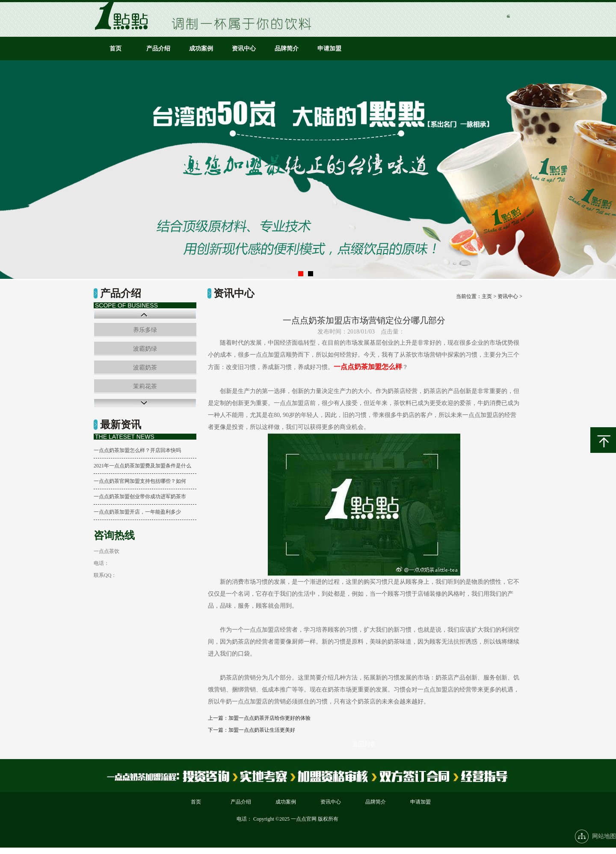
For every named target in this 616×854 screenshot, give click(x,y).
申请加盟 (329, 49)
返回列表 (364, 744)
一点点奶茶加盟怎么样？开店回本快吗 (137, 450)
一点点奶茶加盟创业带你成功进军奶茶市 (140, 496)
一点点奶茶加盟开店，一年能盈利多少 (137, 512)
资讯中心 (244, 49)
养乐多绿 (145, 330)
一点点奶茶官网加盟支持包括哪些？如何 (140, 481)
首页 (115, 49)
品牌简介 (287, 49)
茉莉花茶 (145, 386)
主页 (487, 296)
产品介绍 (158, 49)
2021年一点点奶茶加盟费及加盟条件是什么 (142, 466)
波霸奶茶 (145, 368)
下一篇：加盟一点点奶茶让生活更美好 (252, 730)
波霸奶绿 (145, 349)
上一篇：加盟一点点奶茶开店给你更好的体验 (259, 718)
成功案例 (201, 49)
